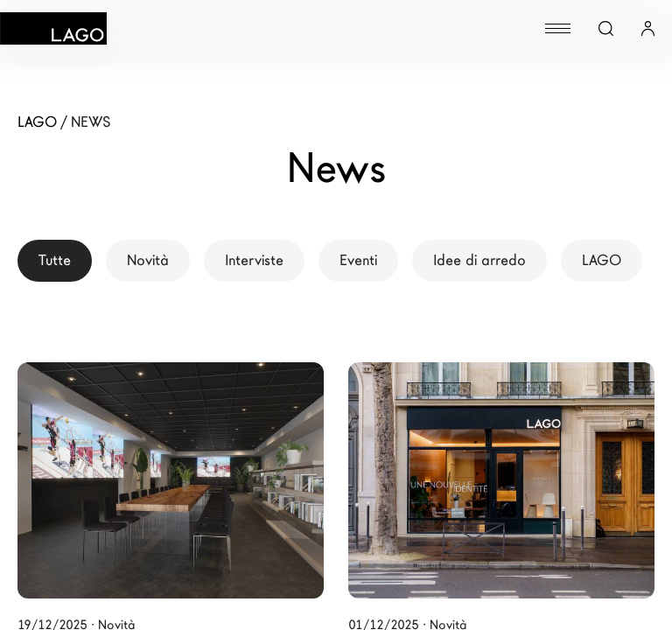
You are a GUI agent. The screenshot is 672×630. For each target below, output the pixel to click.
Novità (148, 260)
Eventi (358, 260)
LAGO (602, 260)
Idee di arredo (479, 260)
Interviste (254, 260)
